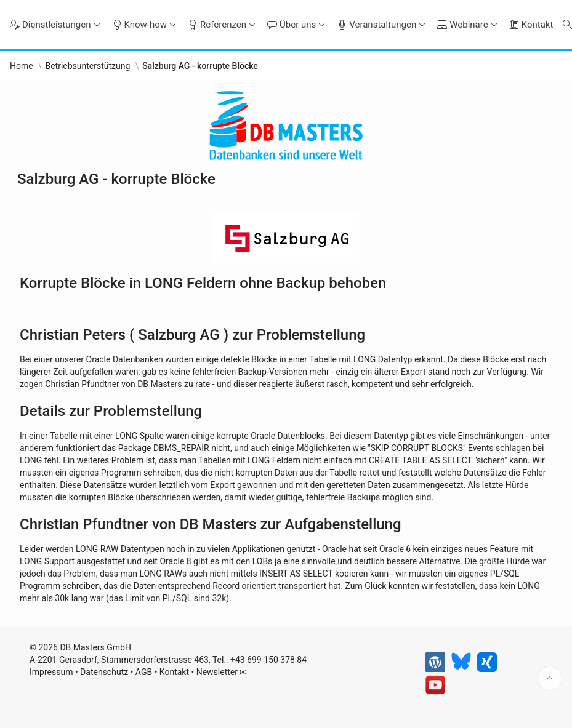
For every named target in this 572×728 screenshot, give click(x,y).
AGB (144, 672)
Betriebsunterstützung (87, 66)
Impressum (51, 672)
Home (22, 66)
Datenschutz (104, 672)
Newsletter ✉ (222, 672)
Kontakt (174, 672)
